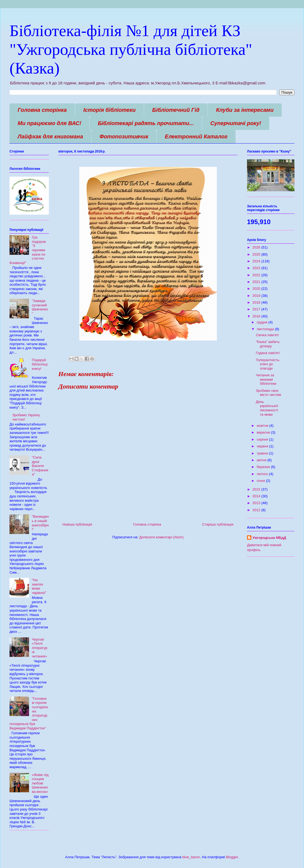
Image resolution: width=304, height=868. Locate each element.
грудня (263, 322)
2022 (257, 275)
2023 (257, 268)
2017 (257, 309)
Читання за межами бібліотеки (266, 379)
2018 (257, 302)
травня (263, 453)
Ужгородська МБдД (269, 538)
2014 (257, 496)
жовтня (263, 426)
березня (264, 467)
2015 (257, 489)
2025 (257, 254)
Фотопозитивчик (124, 136)
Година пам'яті (268, 353)
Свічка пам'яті (267, 335)
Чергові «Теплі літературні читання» (39, 648)
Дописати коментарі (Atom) (161, 537)
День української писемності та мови (267, 408)
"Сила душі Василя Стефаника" (40, 466)
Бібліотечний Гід (176, 110)
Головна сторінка (42, 110)
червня (263, 446)
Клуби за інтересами (245, 110)
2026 (257, 247)
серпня (263, 439)
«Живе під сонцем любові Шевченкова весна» (40, 783)
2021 (257, 282)
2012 (257, 510)
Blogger (232, 857)
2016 (257, 316)
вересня (264, 432)
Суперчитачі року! (236, 123)
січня (261, 481)
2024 (257, 261)
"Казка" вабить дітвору (268, 344)
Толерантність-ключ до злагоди (268, 364)
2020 (257, 289)
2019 (257, 296)
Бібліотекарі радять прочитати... (146, 123)
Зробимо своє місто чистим (268, 393)
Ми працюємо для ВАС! (49, 123)
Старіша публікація (218, 524)
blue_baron (191, 857)
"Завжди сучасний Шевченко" (40, 307)
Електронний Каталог (196, 136)
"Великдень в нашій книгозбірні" (40, 523)
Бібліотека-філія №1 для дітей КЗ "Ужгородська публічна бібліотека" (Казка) (131, 49)
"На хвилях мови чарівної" (39, 586)
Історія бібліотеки (110, 110)
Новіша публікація (77, 524)
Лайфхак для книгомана (50, 136)
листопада (266, 329)
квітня (262, 460)
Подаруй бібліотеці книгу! (40, 364)
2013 (257, 503)
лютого (263, 474)
